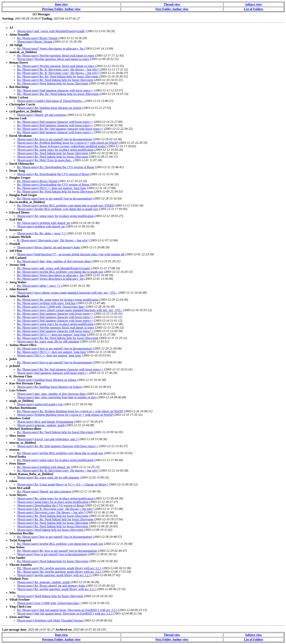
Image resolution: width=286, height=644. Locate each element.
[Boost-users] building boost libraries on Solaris (47, 380)
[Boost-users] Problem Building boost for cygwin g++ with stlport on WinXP (65, 415)
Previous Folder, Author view (61, 9)
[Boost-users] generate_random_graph (41, 425)
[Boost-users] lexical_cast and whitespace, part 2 (47, 439)
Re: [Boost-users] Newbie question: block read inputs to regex (56, 56)
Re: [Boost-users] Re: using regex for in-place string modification (58, 300)
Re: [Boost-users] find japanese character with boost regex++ (55, 122)
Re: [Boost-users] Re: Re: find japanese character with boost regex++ (60, 129)
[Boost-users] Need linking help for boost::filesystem (50, 530)
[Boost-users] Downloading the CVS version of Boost (51, 505)
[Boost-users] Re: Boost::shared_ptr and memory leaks (51, 586)
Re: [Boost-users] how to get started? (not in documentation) (55, 198)
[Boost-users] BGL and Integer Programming (45, 422)
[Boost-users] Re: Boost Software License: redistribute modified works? (62, 146)
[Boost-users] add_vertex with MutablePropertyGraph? (51, 31)
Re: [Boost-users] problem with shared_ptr (44, 223)
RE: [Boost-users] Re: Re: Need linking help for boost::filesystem (58, 94)
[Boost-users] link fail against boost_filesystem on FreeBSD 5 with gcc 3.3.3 (65, 613)
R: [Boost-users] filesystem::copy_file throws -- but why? (53, 240)
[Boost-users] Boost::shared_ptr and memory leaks (49, 247)
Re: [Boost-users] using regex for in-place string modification (55, 324)
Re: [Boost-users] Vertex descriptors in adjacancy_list (50, 49)
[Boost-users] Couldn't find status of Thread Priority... (50, 101)
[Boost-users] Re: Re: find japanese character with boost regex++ (58, 446)
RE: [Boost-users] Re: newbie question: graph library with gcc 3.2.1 (59, 568)
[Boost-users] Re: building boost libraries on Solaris (49, 108)
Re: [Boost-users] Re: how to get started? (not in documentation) (57, 551)
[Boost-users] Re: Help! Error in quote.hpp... (45, 160)
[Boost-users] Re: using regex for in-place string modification (55, 150)
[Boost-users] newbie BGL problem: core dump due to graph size (58, 209)
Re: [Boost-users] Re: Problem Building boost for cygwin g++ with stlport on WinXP (70, 411)
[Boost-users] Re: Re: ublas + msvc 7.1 (41, 233)
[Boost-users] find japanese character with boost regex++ (52, 373)
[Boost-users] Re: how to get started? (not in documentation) (55, 139)
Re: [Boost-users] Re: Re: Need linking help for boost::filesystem (58, 76)
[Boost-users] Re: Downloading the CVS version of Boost (53, 174)
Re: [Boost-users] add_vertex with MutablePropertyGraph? (54, 268)
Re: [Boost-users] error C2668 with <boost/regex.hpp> (51, 307)
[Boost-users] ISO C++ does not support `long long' (49, 355)
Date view (61, 4)
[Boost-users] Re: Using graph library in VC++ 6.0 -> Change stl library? (63, 484)
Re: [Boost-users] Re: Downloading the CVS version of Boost (56, 167)
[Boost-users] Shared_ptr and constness (42, 115)
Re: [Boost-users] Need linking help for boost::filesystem (53, 83)
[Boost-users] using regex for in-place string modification (53, 502)
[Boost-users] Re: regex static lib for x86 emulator (48, 341)
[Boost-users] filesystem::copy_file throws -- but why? (51, 512)
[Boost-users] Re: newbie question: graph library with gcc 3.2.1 (56, 589)
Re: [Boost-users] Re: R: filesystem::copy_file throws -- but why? (58, 69)
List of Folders (254, 9)
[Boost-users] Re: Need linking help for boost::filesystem (53, 153)
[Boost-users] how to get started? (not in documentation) (52, 554)
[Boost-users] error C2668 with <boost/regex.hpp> (49, 603)
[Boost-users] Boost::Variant (35, 42)
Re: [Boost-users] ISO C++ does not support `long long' (52, 188)
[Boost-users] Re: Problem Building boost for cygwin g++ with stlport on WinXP (67, 143)
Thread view (172, 4)
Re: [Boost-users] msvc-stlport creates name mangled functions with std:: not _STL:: (70, 310)
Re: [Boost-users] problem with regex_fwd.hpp (46, 303)
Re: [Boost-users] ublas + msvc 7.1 (39, 286)
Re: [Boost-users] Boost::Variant (37, 38)
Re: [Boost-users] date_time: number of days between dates (54, 261)
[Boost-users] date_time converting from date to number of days (57, 397)
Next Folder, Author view (172, 9)
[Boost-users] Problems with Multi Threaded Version (50, 620)
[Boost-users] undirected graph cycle (40, 404)
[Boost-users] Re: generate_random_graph (43, 582)
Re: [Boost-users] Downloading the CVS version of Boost (53, 185)
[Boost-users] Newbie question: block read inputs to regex (53, 59)
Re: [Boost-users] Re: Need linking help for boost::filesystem (55, 80)
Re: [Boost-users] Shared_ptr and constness (44, 491)
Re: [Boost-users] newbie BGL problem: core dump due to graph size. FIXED (65, 205)
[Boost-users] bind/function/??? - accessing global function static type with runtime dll (71, 254)
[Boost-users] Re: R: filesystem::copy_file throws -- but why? (55, 509)
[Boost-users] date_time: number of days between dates (51, 394)
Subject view (254, 4)
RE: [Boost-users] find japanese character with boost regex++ (55, 90)
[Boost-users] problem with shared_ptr (41, 226)
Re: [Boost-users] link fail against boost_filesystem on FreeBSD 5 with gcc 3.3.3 (67, 610)
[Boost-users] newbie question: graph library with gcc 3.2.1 (54, 575)
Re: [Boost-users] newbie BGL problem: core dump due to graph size (60, 272)
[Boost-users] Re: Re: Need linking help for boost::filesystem (55, 519)
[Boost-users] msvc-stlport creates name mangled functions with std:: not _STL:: (67, 293)
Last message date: (15, 630)
